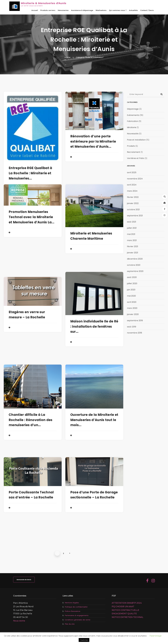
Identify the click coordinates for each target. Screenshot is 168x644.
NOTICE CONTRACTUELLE (125, 610)
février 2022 (133, 197)
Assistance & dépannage (82, 10)
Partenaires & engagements (77, 615)
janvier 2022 (133, 203)
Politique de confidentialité (76, 607)
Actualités (133, 10)
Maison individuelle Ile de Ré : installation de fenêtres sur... (94, 326)
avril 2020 (132, 302)
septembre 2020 (135, 271)
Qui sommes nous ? (118, 10)
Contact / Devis (147, 10)
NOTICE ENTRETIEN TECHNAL (127, 617)
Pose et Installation (136, 140)
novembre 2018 (135, 333)
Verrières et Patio (136, 158)
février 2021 (133, 246)
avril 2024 (132, 185)
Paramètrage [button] (156, 636)
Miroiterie (132, 127)
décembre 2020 (135, 259)
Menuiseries (63, 10)
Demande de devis (24, 580)
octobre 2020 (134, 265)
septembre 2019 (135, 321)
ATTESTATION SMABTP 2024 (127, 603)
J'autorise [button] (84, 640)
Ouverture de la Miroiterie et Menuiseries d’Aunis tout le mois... (94, 420)
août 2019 (132, 327)
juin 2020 (131, 290)
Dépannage (133, 109)
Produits (131, 146)
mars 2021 (132, 240)
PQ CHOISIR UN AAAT (123, 607)
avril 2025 (132, 172)
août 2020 (132, 277)
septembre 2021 (135, 216)
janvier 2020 (133, 314)
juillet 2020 (132, 283)
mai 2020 (131, 296)
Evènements (133, 115)
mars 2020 (132, 308)
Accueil (35, 10)
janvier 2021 (133, 253)
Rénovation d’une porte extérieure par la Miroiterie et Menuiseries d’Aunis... (93, 141)
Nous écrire (19, 621)
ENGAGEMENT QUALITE (124, 614)
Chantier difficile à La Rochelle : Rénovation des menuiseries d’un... (31, 420)
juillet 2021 (132, 228)
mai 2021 (131, 234)
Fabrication (133, 121)
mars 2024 (132, 191)
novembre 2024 (135, 179)
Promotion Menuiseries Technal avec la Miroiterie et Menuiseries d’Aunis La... (31, 217)
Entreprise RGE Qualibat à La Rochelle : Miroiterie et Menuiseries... (30, 173)
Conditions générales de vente (78, 620)
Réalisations (101, 10)
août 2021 (132, 222)
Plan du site (70, 624)
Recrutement (134, 152)
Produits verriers (48, 10)
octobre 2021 (133, 210)
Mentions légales (72, 603)
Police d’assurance (73, 611)
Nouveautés (133, 134)
